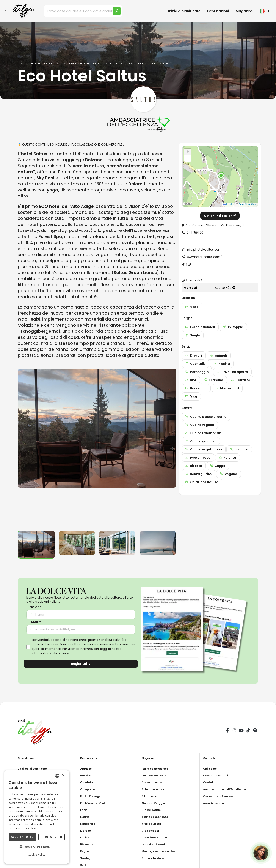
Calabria (87, 782)
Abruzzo (87, 769)
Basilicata (88, 775)
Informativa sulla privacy (50, 653)
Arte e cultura (153, 824)
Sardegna (88, 858)
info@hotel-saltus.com (204, 250)
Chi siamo (211, 769)
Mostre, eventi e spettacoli (163, 851)
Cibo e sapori (152, 831)
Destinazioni (218, 11)
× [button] (63, 776)
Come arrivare (153, 782)
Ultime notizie (153, 810)
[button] (221, 175)
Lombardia (89, 824)
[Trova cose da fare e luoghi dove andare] (83, 11)
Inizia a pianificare (184, 11)
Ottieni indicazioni (220, 216)
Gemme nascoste (156, 775)
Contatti (210, 782)
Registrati (81, 664)
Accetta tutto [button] (22, 837)
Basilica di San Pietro (34, 769)
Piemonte (88, 844)
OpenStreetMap (248, 205)
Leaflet (228, 205)
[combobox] (57, 776)
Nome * (35, 607)
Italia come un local (157, 769)
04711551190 (195, 233)
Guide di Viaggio (155, 803)
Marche (86, 831)
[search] (117, 11)
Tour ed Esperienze (157, 817)
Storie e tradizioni (156, 858)
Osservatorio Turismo (220, 796)
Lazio (84, 810)
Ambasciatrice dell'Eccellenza (227, 789)
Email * (35, 622)
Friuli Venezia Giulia (96, 803)
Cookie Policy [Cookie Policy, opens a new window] (37, 854)
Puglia (85, 851)
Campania (89, 789)
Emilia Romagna (93, 796)
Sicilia (85, 865)
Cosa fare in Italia (156, 837)
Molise (85, 837)
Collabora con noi (217, 775)
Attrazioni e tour (155, 789)
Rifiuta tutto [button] (51, 837)
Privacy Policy (27, 828)
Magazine (244, 11)
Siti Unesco (151, 796)
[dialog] (37, 817)
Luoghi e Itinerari (155, 844)
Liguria (86, 817)
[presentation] (23, 448)
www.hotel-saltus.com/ (204, 257)
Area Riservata (215, 803)
